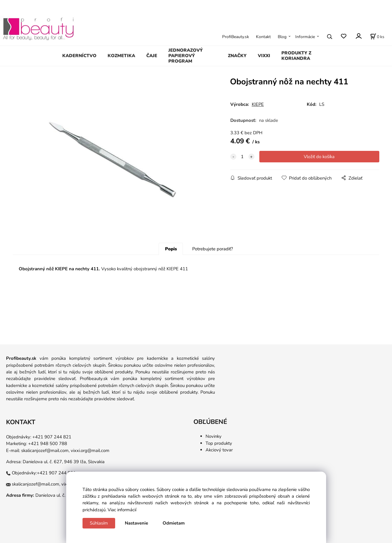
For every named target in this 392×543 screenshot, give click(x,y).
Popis (171, 249)
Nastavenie (136, 523)
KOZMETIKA (121, 56)
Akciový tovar (219, 450)
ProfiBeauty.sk (236, 37)
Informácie (305, 37)
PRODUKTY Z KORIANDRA (296, 56)
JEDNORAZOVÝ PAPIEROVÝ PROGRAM (186, 56)
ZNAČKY (237, 56)
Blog (282, 37)
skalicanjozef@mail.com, (45, 450)
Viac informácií (122, 510)
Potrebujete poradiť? (213, 249)
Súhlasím (99, 523)
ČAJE (152, 56)
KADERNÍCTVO (79, 56)
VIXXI (264, 56)
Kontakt (263, 37)
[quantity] (242, 157)
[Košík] (377, 37)
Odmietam (174, 523)
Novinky (214, 436)
